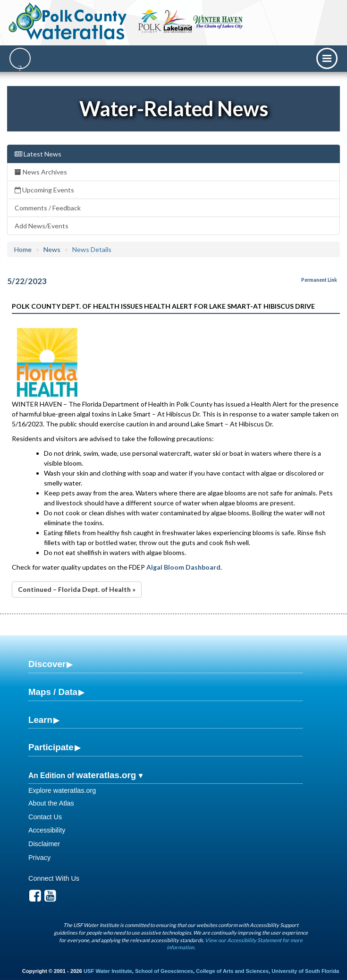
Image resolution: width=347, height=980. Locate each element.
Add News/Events (42, 226)
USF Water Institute (108, 971)
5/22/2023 (27, 281)
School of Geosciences (164, 971)
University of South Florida (305, 971)
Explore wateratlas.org (62, 790)
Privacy (39, 858)
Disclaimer (44, 844)
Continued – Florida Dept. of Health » (77, 589)
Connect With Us (54, 878)
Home (23, 249)
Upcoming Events (44, 190)
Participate (51, 747)
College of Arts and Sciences (232, 971)
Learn (40, 720)
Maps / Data (53, 692)
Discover (47, 664)
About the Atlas (51, 803)
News (52, 249)
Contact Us (45, 817)
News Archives (41, 172)
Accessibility (47, 830)
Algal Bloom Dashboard (183, 567)
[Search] (20, 58)
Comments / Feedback (48, 208)
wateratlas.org (106, 775)
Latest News (38, 154)
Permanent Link (319, 280)
